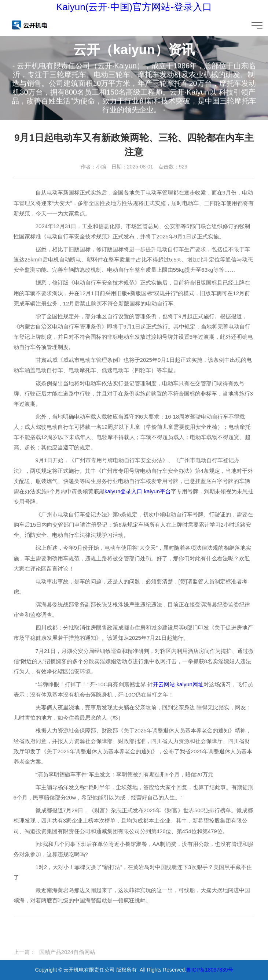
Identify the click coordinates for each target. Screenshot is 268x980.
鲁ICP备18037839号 (210, 970)
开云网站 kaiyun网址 (178, 684)
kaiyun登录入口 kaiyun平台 (138, 491)
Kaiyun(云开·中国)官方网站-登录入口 (134, 7)
